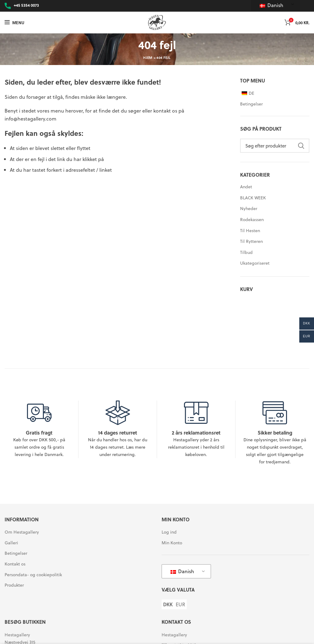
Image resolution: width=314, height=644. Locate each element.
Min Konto (172, 543)
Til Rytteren (251, 241)
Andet (246, 187)
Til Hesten (250, 230)
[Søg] (275, 146)
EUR (180, 604)
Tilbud (246, 252)
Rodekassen (252, 219)
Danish (272, 5)
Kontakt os (15, 564)
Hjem (148, 57)
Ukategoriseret (255, 263)
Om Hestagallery (22, 532)
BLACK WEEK (253, 198)
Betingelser (251, 104)
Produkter (14, 585)
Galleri (11, 543)
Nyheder (249, 208)
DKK (168, 604)
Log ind (169, 532)
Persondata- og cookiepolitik (33, 575)
